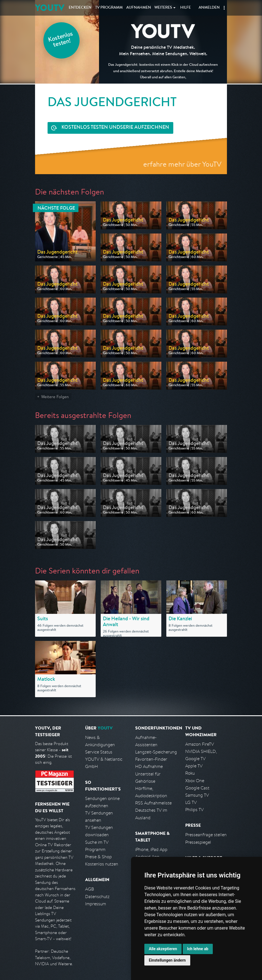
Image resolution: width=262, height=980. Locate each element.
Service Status (99, 752)
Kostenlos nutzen (102, 864)
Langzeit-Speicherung (156, 752)
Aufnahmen (139, 8)
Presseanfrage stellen (206, 835)
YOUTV (50, 8)
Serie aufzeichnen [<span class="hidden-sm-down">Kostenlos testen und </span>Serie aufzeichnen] (115, 128)
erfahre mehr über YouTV (182, 164)
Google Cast (197, 788)
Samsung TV (197, 795)
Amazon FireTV (200, 744)
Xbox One (195, 781)
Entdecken (80, 8)
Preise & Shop (98, 857)
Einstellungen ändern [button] (167, 960)
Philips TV (194, 810)
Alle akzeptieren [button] (163, 949)
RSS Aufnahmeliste (153, 803)
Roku (190, 773)
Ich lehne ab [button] (198, 949)
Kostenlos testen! (61, 40)
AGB (90, 889)
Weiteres (163, 8)
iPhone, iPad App (151, 849)
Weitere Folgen (55, 397)
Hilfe (186, 8)
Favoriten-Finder (151, 759)
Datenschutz (97, 897)
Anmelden (209, 8)
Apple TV (194, 766)
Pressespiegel (198, 842)
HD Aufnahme (149, 766)
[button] (224, 8)
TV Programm (109, 8)
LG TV (191, 802)
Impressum (96, 904)
